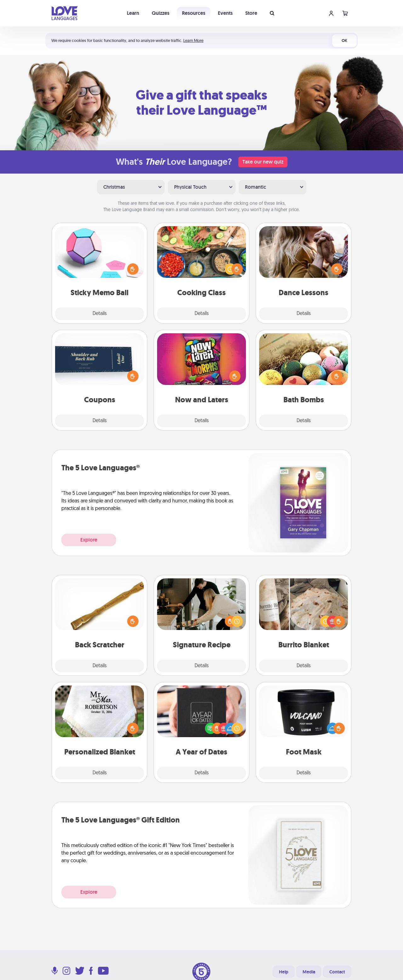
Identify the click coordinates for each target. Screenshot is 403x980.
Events (225, 13)
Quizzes (161, 13)
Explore (89, 540)
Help (284, 972)
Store (251, 13)
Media (309, 972)
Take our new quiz (263, 162)
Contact (337, 972)
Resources (194, 13)
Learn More (193, 40)
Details (100, 314)
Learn (133, 13)
